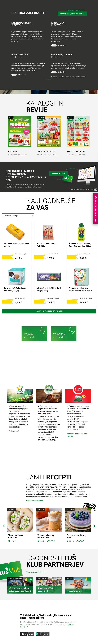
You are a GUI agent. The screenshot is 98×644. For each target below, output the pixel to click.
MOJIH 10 (13, 151)
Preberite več (14, 431)
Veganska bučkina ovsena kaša (46, 536)
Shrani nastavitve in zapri (75, 10)
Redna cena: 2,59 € (53, 254)
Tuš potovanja (74, 591)
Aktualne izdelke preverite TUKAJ (77, 435)
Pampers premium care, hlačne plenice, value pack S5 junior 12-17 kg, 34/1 (81, 290)
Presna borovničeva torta (76, 536)
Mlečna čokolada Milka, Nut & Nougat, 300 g (49, 289)
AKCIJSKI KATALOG (46, 151)
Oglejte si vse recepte (35, 501)
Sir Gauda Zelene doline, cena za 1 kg (17, 245)
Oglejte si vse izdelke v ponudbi (49, 311)
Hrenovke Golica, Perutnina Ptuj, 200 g (48, 245)
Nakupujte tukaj (58, 173)
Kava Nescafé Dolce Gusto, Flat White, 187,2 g (15, 289)
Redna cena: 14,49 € (21, 254)
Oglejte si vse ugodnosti (36, 572)
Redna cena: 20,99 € (86, 298)
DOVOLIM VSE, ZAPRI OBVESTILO (72, 14)
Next (94, 525)
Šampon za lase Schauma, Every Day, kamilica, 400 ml (80, 245)
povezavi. (49, 79)
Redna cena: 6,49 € (21, 298)
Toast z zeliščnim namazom (16, 536)
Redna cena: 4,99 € (53, 298)
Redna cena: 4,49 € (85, 254)
